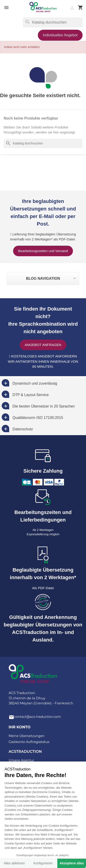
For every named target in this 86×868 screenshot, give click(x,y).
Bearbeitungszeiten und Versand (43, 251)
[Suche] (53, 22)
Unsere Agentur (22, 760)
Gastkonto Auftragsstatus (29, 742)
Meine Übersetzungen (27, 736)
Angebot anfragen (43, 345)
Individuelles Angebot (60, 35)
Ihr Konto (20, 727)
